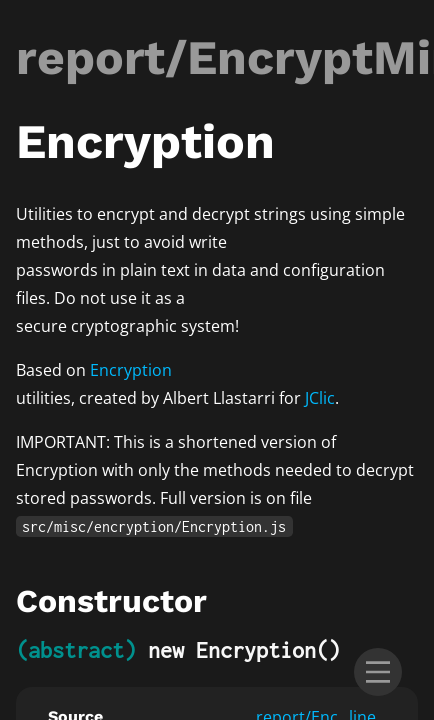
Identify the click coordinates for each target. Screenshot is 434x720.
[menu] (378, 672)
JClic (320, 398)
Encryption (131, 370)
